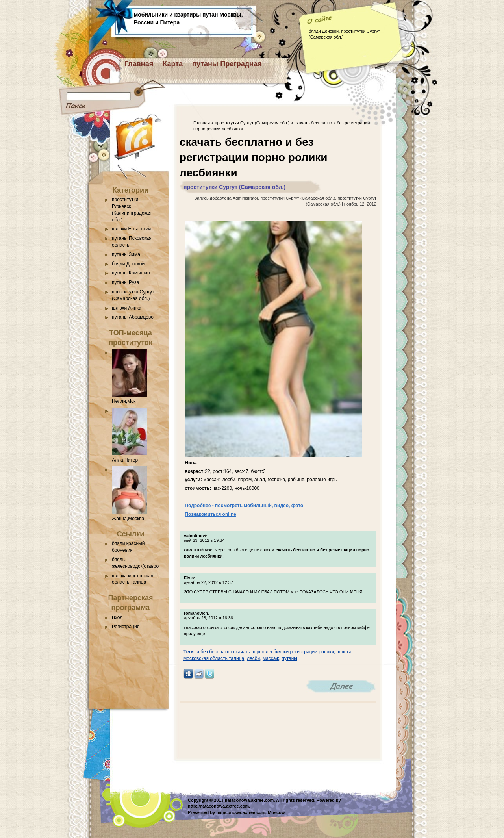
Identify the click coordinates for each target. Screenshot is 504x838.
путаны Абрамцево (133, 317)
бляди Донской (128, 264)
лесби (253, 658)
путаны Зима (126, 254)
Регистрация (126, 627)
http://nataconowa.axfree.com (218, 806)
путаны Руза (125, 282)
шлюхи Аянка (127, 308)
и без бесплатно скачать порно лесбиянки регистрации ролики (265, 652)
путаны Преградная (227, 64)
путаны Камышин (131, 273)
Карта (173, 64)
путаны (289, 658)
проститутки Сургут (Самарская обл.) (252, 123)
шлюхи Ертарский (131, 229)
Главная (139, 64)
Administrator (245, 198)
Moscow (276, 812)
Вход (117, 617)
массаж (271, 658)
